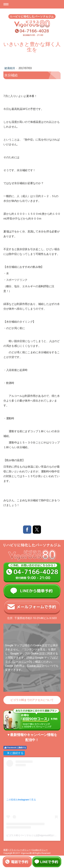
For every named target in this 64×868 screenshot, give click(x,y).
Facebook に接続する (15, 748)
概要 (6, 850)
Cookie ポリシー (40, 850)
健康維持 (10, 68)
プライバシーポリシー (20, 850)
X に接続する (14, 753)
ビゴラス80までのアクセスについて (32, 700)
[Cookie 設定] (35, 666)
